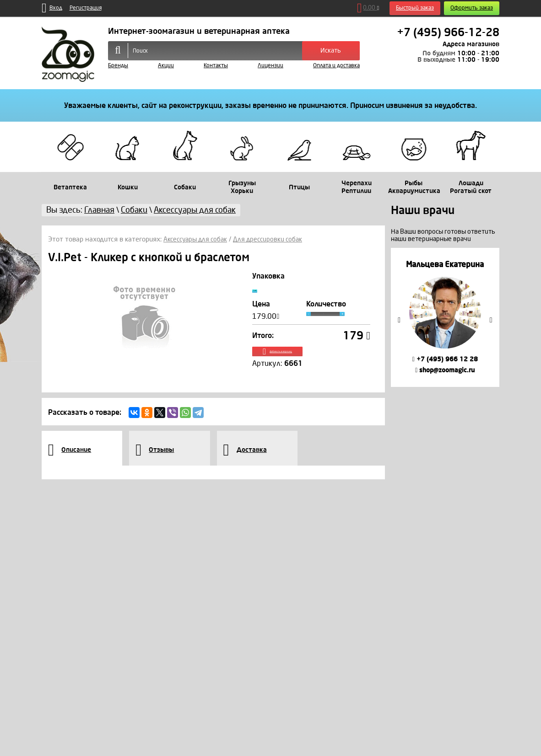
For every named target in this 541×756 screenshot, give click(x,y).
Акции (166, 66)
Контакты (216, 66)
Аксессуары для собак (198, 239)
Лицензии (270, 66)
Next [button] (491, 320)
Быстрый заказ (415, 8)
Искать (331, 51)
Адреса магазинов (471, 44)
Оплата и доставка (336, 66)
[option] (445, 317)
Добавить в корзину (311, 362)
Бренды (118, 66)
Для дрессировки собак (274, 239)
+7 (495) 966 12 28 (445, 359)
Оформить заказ (472, 8)
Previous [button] (399, 320)
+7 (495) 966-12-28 (448, 32)
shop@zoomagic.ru (445, 370)
